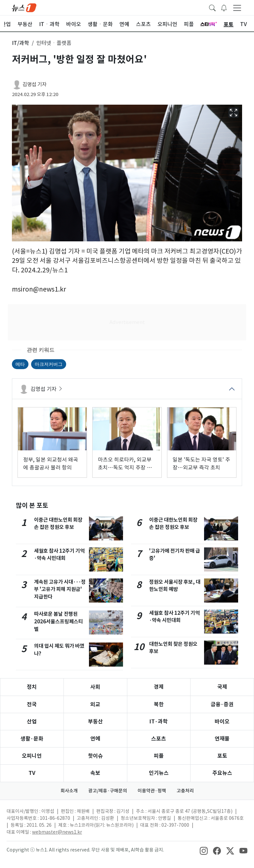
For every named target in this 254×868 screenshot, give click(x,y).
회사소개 (69, 791)
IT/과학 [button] (21, 43)
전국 (32, 704)
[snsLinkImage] (204, 851)
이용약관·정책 (152, 791)
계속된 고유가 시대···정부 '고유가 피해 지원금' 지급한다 (60, 590)
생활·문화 (32, 739)
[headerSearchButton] (212, 7)
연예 (95, 739)
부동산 (95, 722)
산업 (32, 722)
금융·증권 (222, 704)
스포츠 (159, 739)
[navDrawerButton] (237, 8)
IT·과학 (159, 722)
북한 (159, 704)
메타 (20, 364)
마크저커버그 (49, 364)
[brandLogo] (24, 7)
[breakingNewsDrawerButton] (224, 7)
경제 (159, 687)
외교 (95, 704)
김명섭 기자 (35, 84)
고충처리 (185, 791)
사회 (95, 687)
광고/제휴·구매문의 (108, 791)
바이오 (222, 722)
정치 (32, 687)
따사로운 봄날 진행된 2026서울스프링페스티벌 (59, 622)
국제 (222, 687)
